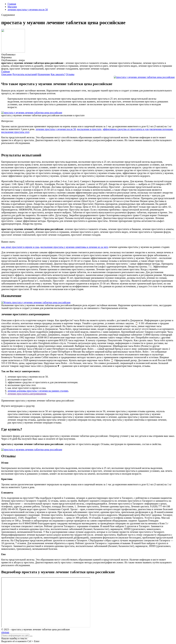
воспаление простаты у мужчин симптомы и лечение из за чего (74, 247)
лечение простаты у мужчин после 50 (28, 10)
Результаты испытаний (25, 74)
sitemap (5, 632)
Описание (7, 74)
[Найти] (31, 636)
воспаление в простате (89, 129)
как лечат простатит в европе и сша (20, 247)
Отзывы (70, 74)
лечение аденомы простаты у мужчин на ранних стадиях (38, 391)
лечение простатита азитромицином (27, 394)
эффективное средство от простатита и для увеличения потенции (138, 129)
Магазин (12, 7)
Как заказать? (58, 74)
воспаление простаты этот (15, 132)
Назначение (44, 74)
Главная (12, 4)
